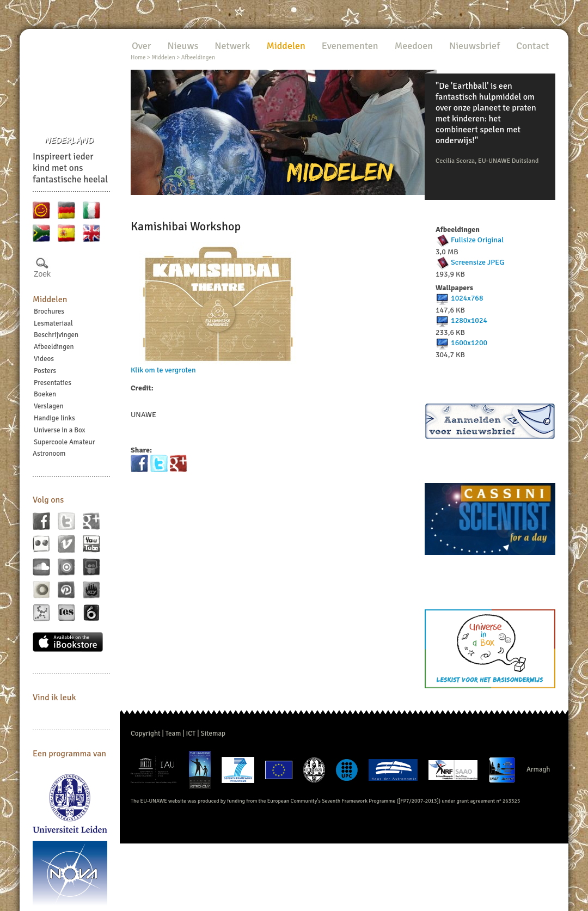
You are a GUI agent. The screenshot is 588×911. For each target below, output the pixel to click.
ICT (191, 733)
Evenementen (350, 46)
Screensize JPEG (477, 262)
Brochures (49, 311)
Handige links (54, 418)
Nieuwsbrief (474, 46)
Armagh (538, 769)
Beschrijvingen (56, 335)
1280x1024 (469, 320)
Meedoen (414, 46)
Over (141, 46)
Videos (44, 359)
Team (173, 733)
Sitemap (213, 733)
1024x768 (467, 298)
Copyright (146, 733)
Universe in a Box (60, 430)
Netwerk (232, 46)
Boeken (45, 394)
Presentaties (53, 383)
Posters (45, 371)
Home (138, 57)
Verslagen (49, 406)
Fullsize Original (477, 240)
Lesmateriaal (53, 323)
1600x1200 (469, 343)
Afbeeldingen (54, 347)
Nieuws (183, 46)
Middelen (50, 299)
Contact (532, 46)
